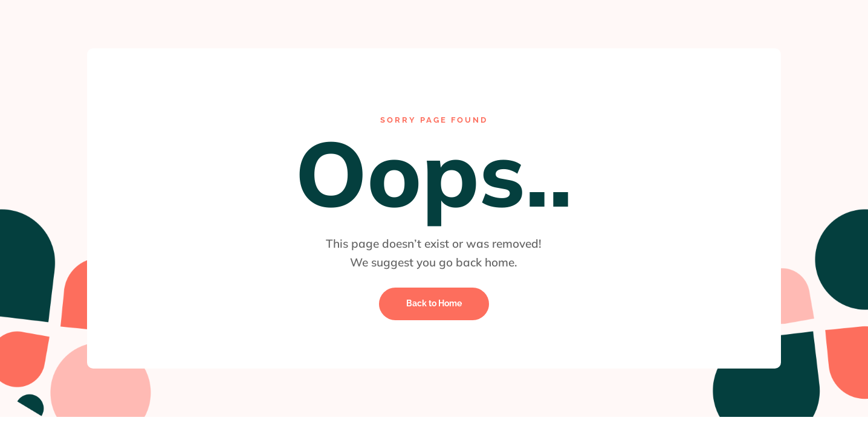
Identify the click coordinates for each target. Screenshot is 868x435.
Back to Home (434, 303)
